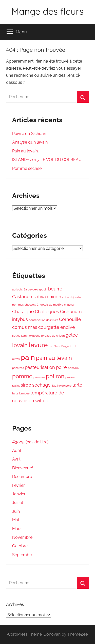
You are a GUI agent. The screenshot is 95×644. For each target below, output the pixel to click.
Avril (16, 459)
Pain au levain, (25, 151)
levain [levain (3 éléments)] (20, 345)
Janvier (19, 494)
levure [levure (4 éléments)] (38, 345)
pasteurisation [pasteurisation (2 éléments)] (40, 367)
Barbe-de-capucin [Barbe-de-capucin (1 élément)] (35, 289)
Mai (15, 520)
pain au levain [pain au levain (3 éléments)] (54, 358)
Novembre (22, 537)
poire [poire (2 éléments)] (61, 367)
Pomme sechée (27, 168)
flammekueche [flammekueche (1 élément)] (31, 336)
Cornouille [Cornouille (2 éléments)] (70, 319)
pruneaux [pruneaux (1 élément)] (72, 377)
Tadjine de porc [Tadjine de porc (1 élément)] (62, 386)
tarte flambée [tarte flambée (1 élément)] (21, 393)
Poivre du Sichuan (29, 134)
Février (18, 485)
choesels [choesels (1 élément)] (30, 305)
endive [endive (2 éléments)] (68, 327)
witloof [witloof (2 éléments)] (43, 401)
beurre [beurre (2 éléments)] (55, 289)
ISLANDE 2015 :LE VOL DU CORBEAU (47, 160)
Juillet (18, 503)
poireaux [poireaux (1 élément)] (74, 368)
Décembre (22, 477)
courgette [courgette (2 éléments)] (49, 327)
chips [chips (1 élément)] (66, 297)
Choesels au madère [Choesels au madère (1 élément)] (50, 305)
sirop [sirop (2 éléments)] (26, 385)
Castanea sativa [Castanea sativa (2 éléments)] (29, 297)
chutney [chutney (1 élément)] (69, 305)
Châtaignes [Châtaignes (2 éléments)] (47, 312)
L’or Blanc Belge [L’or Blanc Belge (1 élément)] (59, 346)
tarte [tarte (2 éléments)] (77, 385)
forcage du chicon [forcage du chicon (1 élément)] (53, 336)
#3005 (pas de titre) (30, 442)
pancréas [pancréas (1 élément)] (18, 368)
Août (17, 451)
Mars (17, 529)
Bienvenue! (23, 468)
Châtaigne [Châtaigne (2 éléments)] (23, 312)
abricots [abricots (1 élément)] (17, 289)
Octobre (20, 546)
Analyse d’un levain (30, 142)
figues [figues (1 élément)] (16, 336)
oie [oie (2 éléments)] (73, 346)
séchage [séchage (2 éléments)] (41, 385)
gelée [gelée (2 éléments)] (72, 335)
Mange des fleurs (48, 11)
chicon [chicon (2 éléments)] (54, 297)
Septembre (23, 555)
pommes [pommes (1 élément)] (39, 377)
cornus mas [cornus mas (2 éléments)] (25, 327)
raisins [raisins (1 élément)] (16, 386)
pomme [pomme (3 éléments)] (22, 376)
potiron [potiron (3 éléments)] (55, 376)
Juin (16, 511)
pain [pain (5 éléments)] (28, 357)
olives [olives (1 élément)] (16, 359)
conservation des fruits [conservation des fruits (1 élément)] (43, 320)
